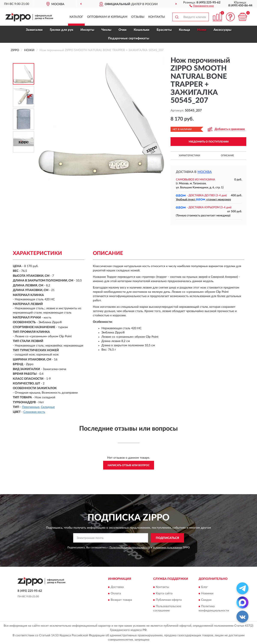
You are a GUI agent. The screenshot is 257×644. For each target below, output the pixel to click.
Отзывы (138, 17)
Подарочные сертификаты (129, 38)
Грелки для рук (62, 30)
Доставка (117, 587)
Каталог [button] (76, 17)
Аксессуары (222, 30)
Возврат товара (121, 600)
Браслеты (164, 30)
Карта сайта (164, 593)
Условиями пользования (167, 547)
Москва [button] (205, 172)
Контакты (157, 17)
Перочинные (31, 407)
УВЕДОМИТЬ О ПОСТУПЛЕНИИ (209, 142)
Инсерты (87, 30)
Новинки (207, 593)
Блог (204, 587)
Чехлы (106, 30)
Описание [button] (227, 155)
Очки (123, 30)
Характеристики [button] (189, 155)
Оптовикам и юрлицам (107, 17)
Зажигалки (34, 30)
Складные (48, 407)
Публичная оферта (169, 600)
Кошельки (142, 30)
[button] (202, 6)
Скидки (206, 600)
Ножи (202, 30)
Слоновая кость (34, 412)
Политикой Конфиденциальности (130, 547)
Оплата (116, 593)
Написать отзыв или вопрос (129, 465)
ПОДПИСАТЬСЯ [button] (167, 538)
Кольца (184, 30)
